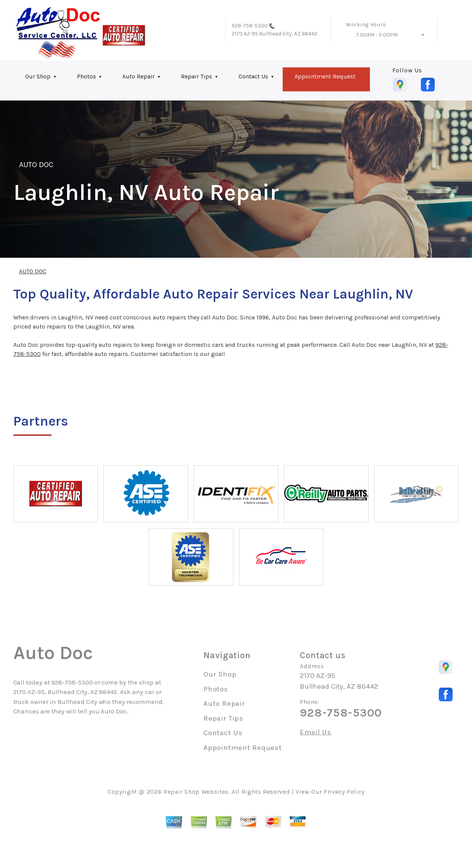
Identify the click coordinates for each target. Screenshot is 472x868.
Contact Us (253, 76)
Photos (86, 76)
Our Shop (38, 76)
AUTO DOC (36, 165)
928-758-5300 (250, 26)
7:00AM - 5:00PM (377, 35)
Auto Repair (138, 76)
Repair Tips (197, 76)
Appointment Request (325, 76)
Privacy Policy (344, 792)
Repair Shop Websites (196, 792)
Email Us (316, 732)
